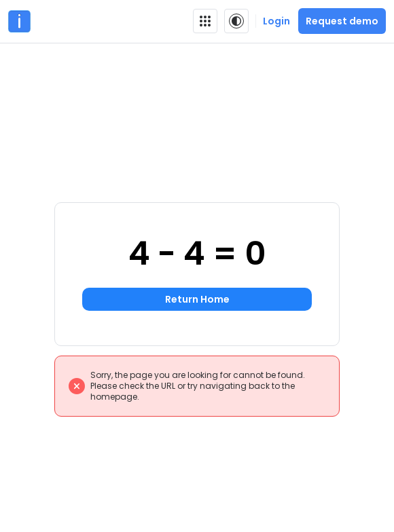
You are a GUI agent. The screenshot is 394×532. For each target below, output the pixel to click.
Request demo (342, 21)
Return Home (197, 299)
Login (276, 21)
